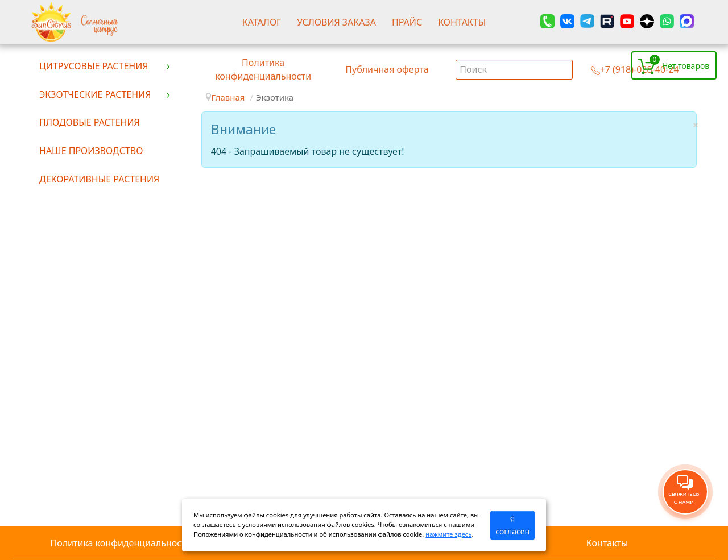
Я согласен (512, 525)
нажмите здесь (448, 534)
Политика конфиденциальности (121, 543)
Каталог (262, 22)
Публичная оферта (387, 69)
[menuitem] (105, 65)
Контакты (462, 22)
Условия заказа (336, 22)
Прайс (407, 22)
